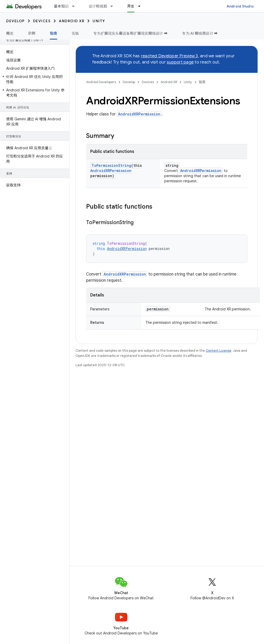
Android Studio (240, 6)
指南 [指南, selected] (53, 33)
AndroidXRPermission (139, 114)
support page (180, 62)
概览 (10, 33)
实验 (75, 33)
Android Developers (101, 82)
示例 (32, 33)
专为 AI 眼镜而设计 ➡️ (200, 33)
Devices (42, 21)
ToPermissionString (111, 165)
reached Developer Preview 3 (170, 56)
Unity (99, 21)
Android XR (72, 21)
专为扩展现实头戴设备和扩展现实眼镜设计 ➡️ (130, 33)
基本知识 (61, 6)
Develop (15, 21)
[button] (34, 79)
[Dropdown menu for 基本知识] (76, 6)
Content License (218, 351)
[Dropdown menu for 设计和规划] (114, 6)
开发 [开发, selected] (131, 6)
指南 (202, 82)
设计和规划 (98, 6)
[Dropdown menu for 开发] (142, 6)
